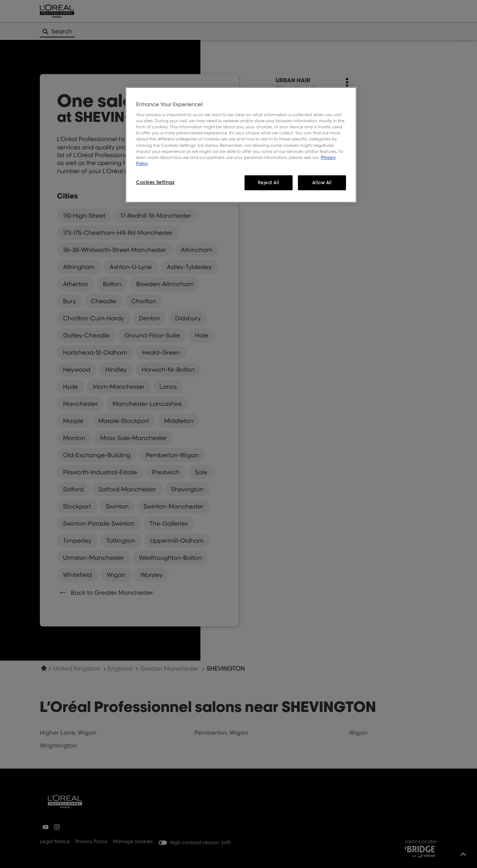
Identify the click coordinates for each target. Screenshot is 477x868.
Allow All (322, 183)
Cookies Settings (155, 182)
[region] (241, 145)
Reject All (268, 183)
